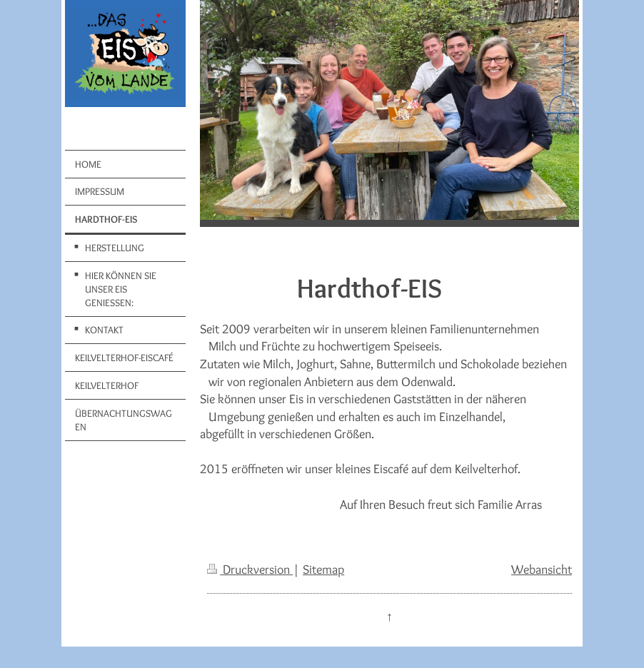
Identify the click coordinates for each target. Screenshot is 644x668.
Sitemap (323, 569)
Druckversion (250, 569)
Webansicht (542, 569)
